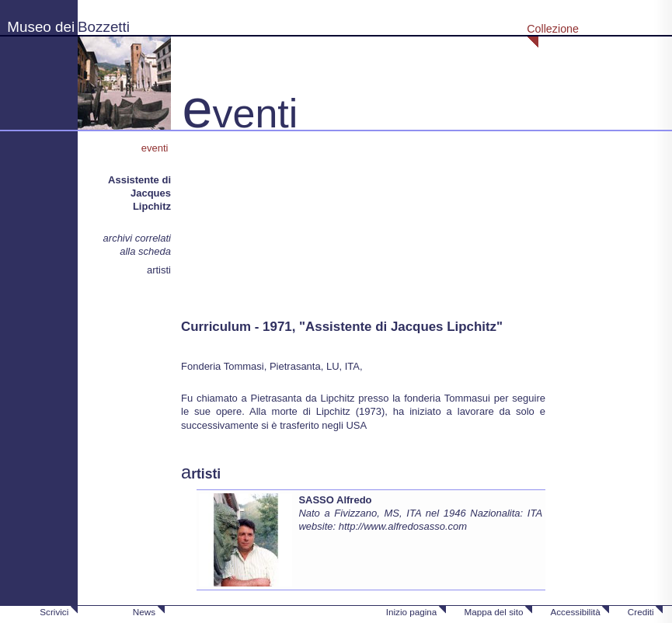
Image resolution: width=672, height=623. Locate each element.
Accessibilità (575, 612)
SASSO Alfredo (335, 500)
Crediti (641, 612)
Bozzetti (104, 27)
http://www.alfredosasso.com (403, 526)
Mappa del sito (493, 612)
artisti (159, 270)
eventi (156, 148)
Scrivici (54, 612)
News (144, 612)
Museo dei (41, 27)
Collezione (553, 29)
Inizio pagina (412, 612)
